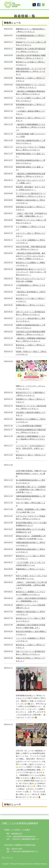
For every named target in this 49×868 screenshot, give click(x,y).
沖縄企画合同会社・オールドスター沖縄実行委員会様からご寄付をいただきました (31, 71)
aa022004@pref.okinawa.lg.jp (24, 836)
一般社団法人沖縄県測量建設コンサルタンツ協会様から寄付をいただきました (31, 439)
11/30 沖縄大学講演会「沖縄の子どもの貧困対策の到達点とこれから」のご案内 (31, 474)
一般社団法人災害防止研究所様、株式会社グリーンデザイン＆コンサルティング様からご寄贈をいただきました (31, 256)
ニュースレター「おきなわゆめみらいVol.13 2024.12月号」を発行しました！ (31, 448)
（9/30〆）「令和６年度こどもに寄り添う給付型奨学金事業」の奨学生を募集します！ (31, 585)
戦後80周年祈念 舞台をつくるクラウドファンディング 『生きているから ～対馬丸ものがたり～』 (31, 272)
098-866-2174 (17, 834)
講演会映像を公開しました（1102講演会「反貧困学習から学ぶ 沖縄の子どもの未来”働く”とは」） (31, 490)
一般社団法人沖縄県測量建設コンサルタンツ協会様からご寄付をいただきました (31, 127)
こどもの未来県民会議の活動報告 (29, 426)
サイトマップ (7, 857)
